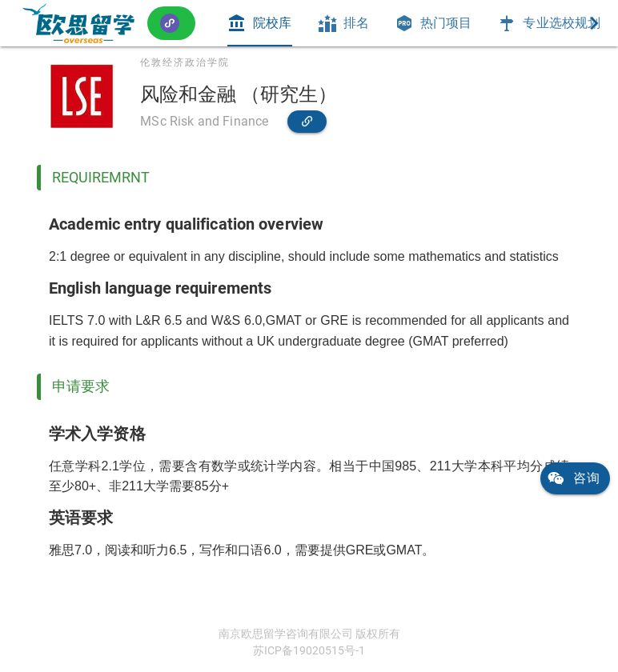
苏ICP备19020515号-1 (309, 650)
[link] (78, 23)
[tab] (259, 23)
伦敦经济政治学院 (185, 62)
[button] (171, 23)
